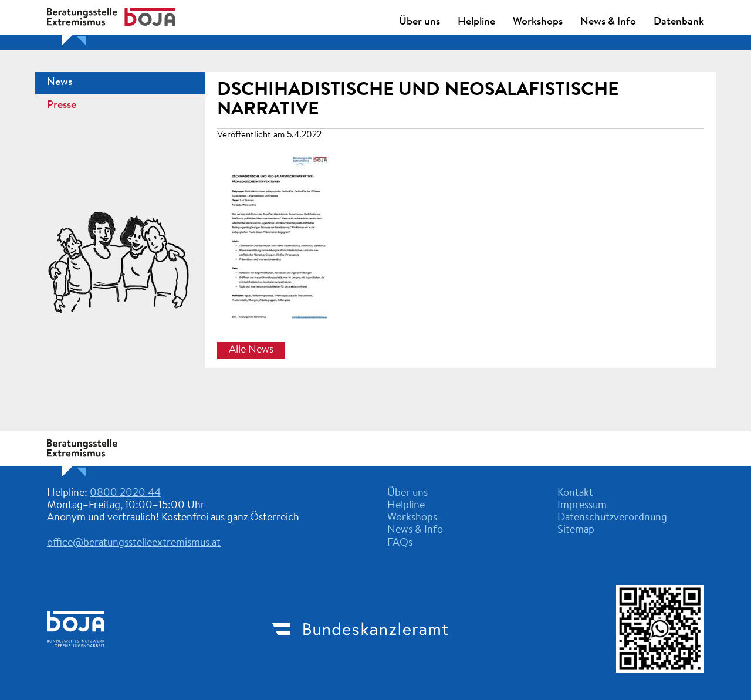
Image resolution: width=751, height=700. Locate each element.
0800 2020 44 (125, 493)
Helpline (476, 22)
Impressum (582, 506)
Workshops (538, 22)
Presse (62, 106)
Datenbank (679, 22)
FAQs (400, 543)
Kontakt (575, 493)
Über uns (420, 22)
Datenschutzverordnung (612, 518)
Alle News (251, 350)
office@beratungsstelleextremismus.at (134, 543)
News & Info (608, 22)
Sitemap (576, 530)
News (60, 83)
